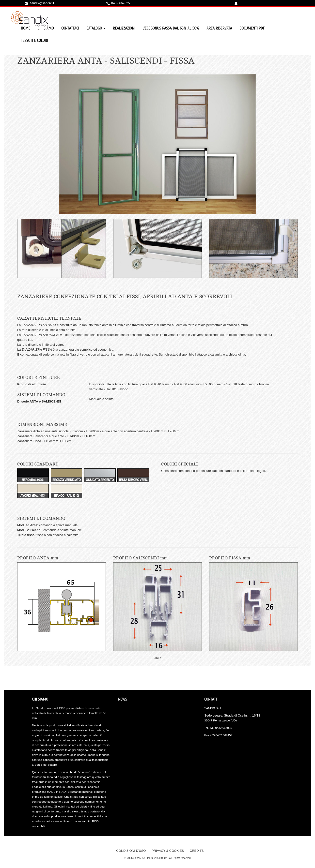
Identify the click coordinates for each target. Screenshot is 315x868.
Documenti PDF (252, 28)
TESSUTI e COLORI (34, 40)
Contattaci (70, 28)
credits (197, 851)
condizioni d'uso (131, 851)
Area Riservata (219, 28)
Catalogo (96, 28)
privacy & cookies (168, 851)
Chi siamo (46, 28)
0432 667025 (121, 3)
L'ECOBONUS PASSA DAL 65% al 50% (171, 28)
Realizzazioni (124, 28)
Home (26, 28)
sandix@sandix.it (42, 3)
